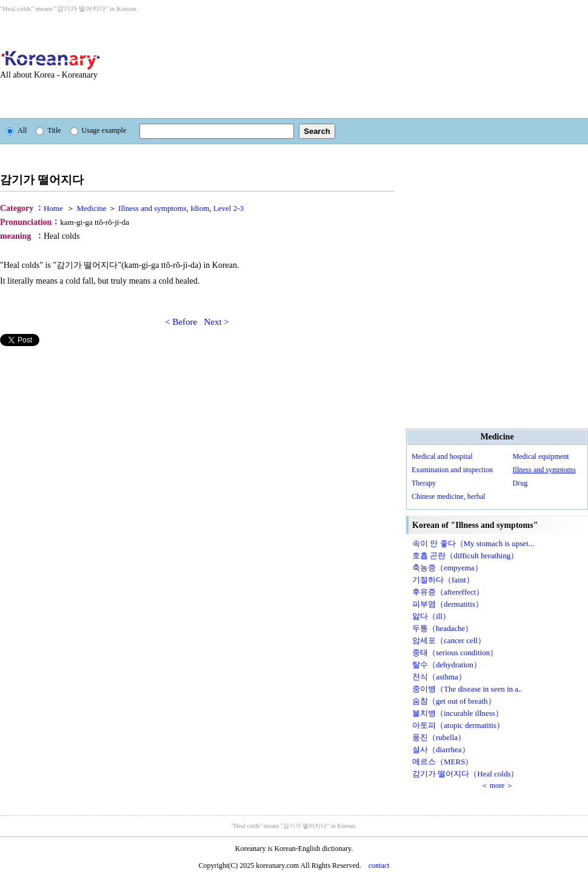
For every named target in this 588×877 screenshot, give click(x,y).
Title (48, 130)
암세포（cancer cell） (449, 640)
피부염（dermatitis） (448, 604)
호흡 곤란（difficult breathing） (465, 555)
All (16, 130)
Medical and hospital (442, 456)
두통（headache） (443, 628)
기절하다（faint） (443, 580)
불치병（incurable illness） (458, 713)
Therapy (424, 483)
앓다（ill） (431, 616)
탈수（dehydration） (447, 665)
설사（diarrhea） (441, 749)
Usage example (99, 130)
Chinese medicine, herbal (449, 496)
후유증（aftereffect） (448, 592)
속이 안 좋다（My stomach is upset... (473, 543)
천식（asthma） (439, 677)
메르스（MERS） (443, 762)
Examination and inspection (452, 470)
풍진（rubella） (439, 737)
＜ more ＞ (497, 785)
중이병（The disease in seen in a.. (467, 689)
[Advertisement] (195, 65)
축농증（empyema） (447, 568)
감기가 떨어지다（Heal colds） (465, 774)
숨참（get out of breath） (454, 701)
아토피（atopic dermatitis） (458, 725)
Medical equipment (541, 456)
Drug (520, 483)
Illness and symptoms (544, 470)
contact (379, 865)
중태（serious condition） (455, 652)
